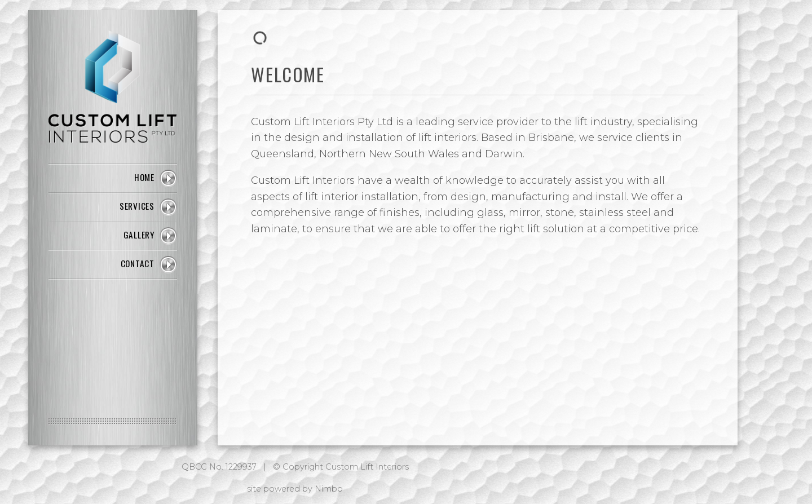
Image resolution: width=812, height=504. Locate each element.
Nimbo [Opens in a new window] (329, 489)
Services (137, 206)
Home (144, 177)
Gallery (139, 235)
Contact (138, 263)
